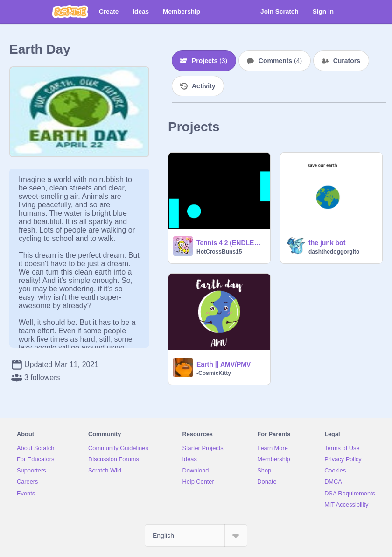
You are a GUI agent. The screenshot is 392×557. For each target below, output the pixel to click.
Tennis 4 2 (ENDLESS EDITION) (231, 243)
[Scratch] (70, 12)
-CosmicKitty (214, 373)
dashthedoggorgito (334, 252)
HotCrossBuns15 (219, 252)
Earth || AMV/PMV (224, 364)
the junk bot (327, 243)
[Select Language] (196, 536)
